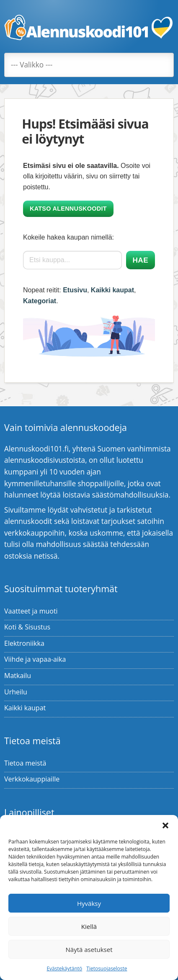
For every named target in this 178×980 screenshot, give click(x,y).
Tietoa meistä (25, 763)
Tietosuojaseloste (107, 968)
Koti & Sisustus (27, 627)
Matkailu (18, 676)
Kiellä (89, 926)
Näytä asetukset (89, 949)
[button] (165, 825)
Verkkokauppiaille (32, 779)
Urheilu (16, 692)
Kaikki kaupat (112, 290)
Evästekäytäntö (64, 968)
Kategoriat (40, 301)
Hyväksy (89, 903)
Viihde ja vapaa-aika (35, 659)
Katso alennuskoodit (68, 209)
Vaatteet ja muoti (31, 611)
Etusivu (75, 290)
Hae (141, 260)
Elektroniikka (24, 643)
